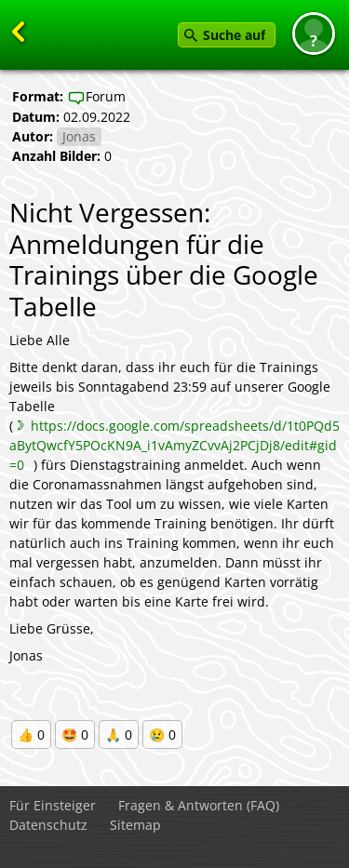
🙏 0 (119, 734)
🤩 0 (75, 734)
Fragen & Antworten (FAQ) (199, 805)
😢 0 (162, 734)
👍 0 (31, 734)
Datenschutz (48, 825)
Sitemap (135, 825)
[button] (314, 33)
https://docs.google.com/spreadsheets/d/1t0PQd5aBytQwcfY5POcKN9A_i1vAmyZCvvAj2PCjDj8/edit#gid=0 (174, 445)
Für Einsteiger (53, 805)
